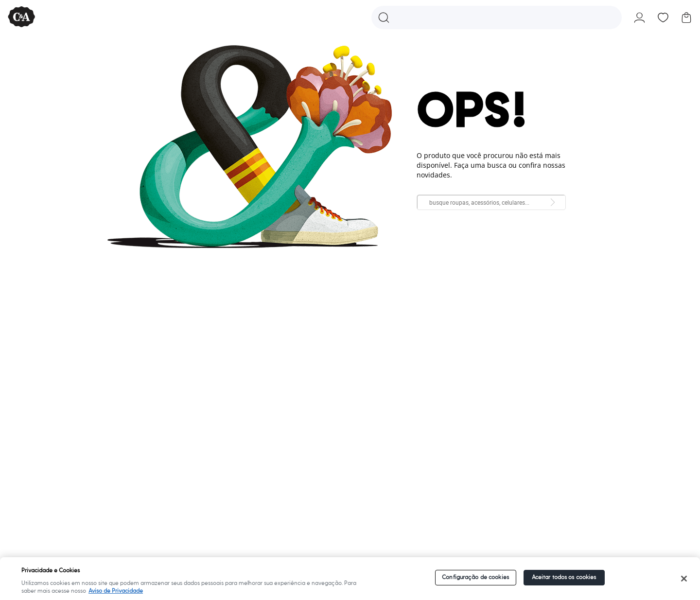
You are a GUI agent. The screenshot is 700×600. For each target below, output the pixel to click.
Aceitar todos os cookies (564, 577)
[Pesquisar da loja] (553, 202)
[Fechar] (684, 579)
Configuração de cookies (475, 577)
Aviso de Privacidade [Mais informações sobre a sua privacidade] (116, 591)
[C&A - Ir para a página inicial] (21, 17)
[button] (497, 18)
